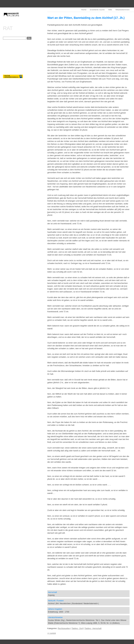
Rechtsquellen (64, 628)
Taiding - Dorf (77, 628)
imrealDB (25, 17)
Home (84, 10)
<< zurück (52, 633)
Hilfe (110, 10)
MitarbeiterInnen (123, 10)
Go (29, 38)
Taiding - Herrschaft (93, 628)
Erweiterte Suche (97, 10)
